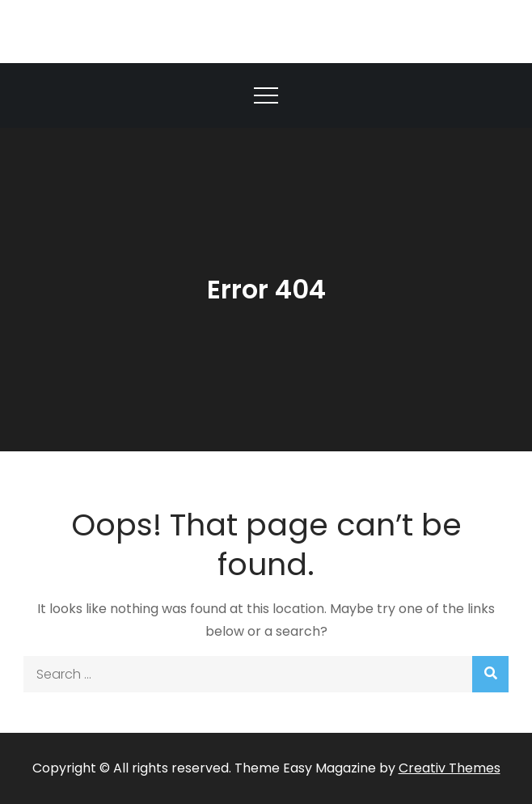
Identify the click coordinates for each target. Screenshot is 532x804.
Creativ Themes (450, 768)
